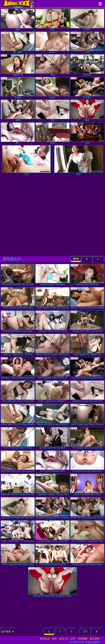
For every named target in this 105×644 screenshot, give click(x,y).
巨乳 (52, 20)
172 (85, 632)
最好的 (76, 259)
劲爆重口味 (18, 65)
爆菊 (87, 111)
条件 (54, 639)
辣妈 (18, 20)
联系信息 (45, 639)
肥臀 (18, 111)
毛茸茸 (87, 20)
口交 (87, 43)
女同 (26, 160)
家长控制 (95, 639)
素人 (18, 133)
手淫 (52, 111)
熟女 (79, 160)
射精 (52, 65)
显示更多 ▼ (8, 632)
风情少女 (87, 65)
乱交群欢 (87, 88)
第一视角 (18, 43)
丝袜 (87, 133)
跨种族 (18, 88)
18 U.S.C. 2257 (67, 639)
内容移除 (83, 639)
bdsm (52, 88)
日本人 (52, 43)
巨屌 (52, 133)
